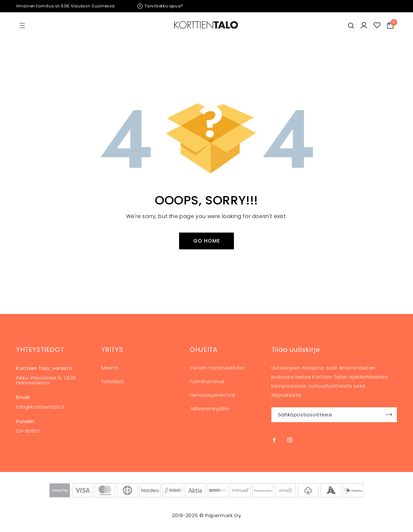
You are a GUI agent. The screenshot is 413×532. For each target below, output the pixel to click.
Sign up (389, 415)
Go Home (207, 241)
